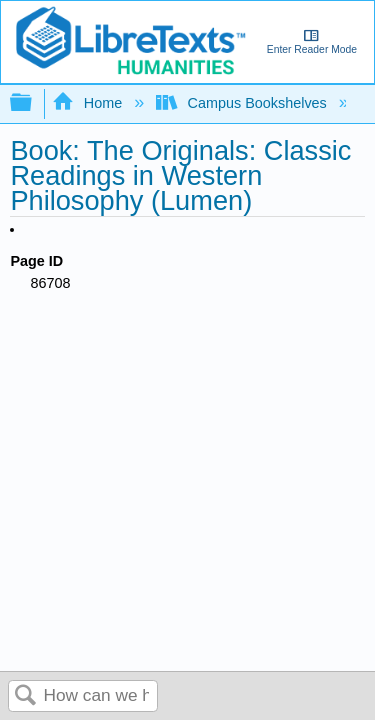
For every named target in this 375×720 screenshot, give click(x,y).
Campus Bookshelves (243, 103)
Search (26, 696)
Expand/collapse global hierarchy (34, 103)
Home (89, 103)
